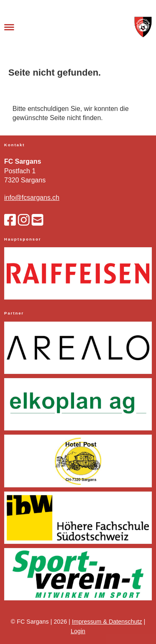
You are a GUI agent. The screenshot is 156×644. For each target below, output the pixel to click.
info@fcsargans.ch (32, 198)
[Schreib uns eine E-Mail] (37, 220)
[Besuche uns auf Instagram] (24, 220)
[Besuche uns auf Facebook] (10, 220)
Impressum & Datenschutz (107, 622)
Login (78, 631)
